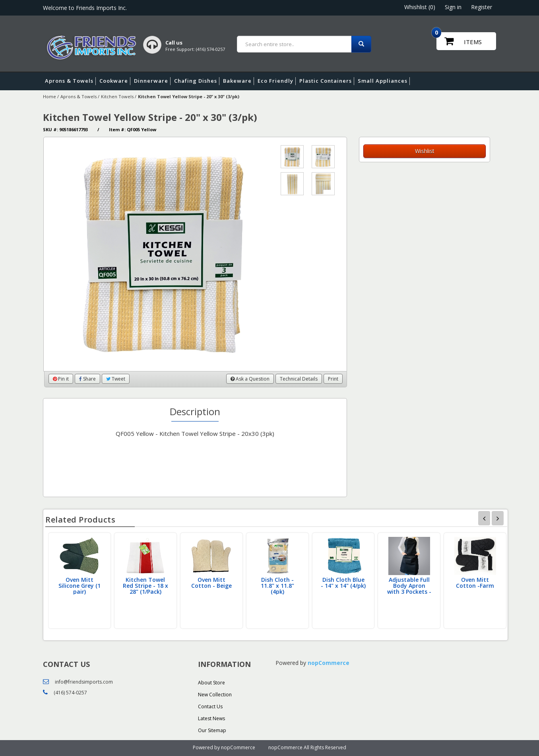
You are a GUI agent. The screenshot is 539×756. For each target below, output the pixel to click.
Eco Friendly (277, 81)
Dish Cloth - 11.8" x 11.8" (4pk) (277, 586)
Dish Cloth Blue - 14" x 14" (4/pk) (343, 583)
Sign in (453, 7)
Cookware (115, 81)
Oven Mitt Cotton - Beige (211, 583)
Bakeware (238, 81)
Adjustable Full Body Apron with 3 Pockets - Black (409, 589)
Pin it (61, 379)
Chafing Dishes (197, 81)
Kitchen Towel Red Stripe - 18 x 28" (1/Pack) (145, 586)
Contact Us (210, 706)
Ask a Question (250, 379)
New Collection (215, 695)
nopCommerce (329, 663)
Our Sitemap (212, 730)
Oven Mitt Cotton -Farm (475, 583)
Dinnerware (152, 81)
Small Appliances (384, 81)
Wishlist (425, 151)
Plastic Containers (327, 81)
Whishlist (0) (420, 7)
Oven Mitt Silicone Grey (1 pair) (79, 586)
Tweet (116, 379)
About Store (211, 683)
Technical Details (299, 379)
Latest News (211, 718)
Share (87, 379)
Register (482, 7)
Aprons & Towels (70, 81)
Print (333, 379)
